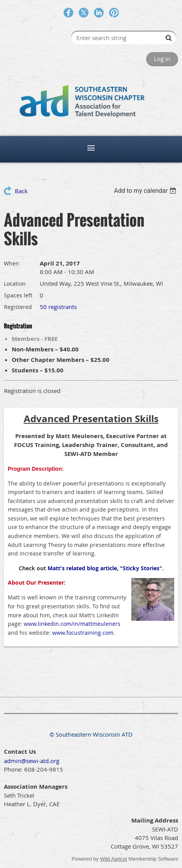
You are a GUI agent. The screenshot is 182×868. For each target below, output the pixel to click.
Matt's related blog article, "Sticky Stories (103, 568)
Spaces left (18, 295)
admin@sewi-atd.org (32, 761)
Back (21, 191)
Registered (18, 307)
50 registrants (58, 307)
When (11, 263)
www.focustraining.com (83, 633)
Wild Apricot (114, 859)
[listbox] (146, 191)
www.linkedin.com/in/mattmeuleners (72, 624)
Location (15, 284)
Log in (162, 59)
